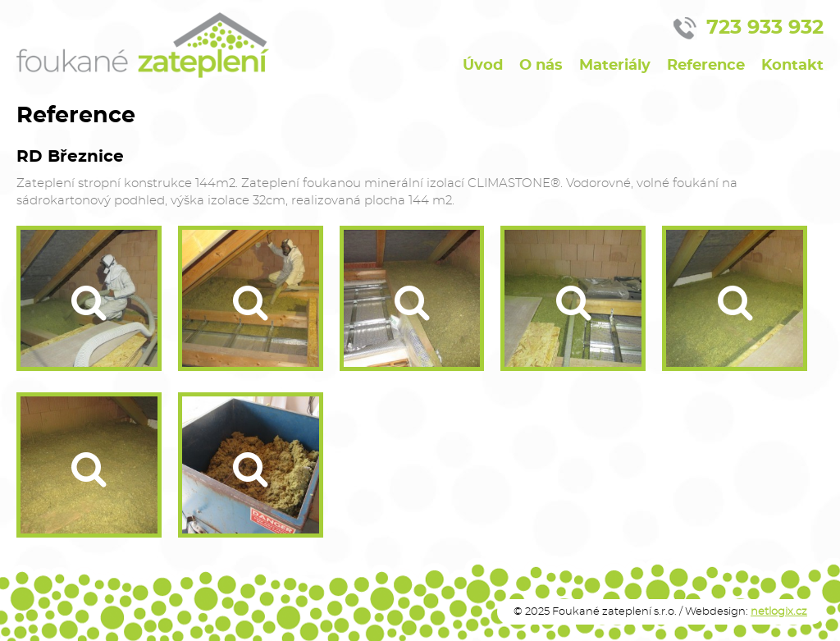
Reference (706, 65)
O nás (541, 65)
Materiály (615, 65)
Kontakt (792, 65)
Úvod (483, 65)
